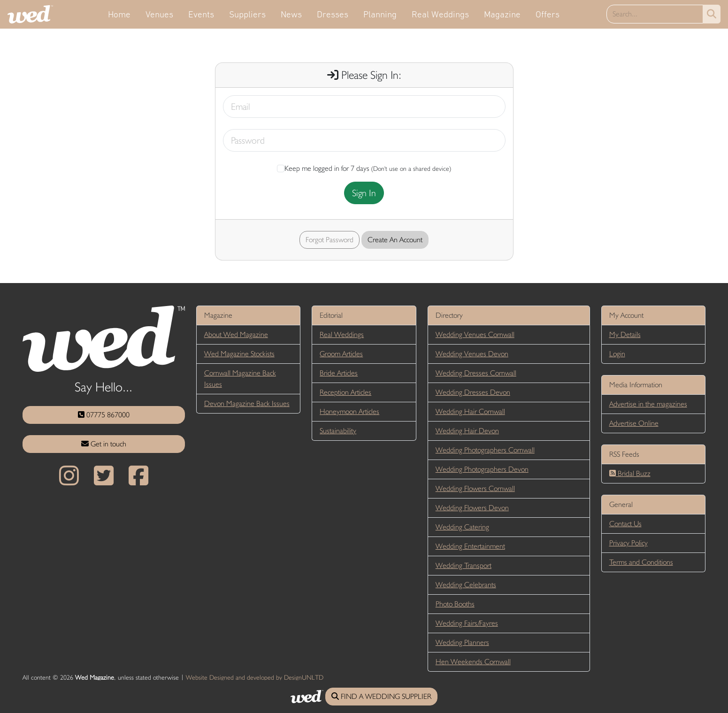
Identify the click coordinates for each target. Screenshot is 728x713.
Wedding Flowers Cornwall (475, 488)
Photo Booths (455, 604)
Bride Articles (339, 373)
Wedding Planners (462, 642)
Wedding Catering (462, 527)
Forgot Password (330, 240)
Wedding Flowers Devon (472, 508)
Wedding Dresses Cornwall (476, 373)
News (291, 14)
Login (617, 354)
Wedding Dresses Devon (473, 392)
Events (201, 14)
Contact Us (625, 524)
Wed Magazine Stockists (239, 354)
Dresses (333, 14)
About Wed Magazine (236, 334)
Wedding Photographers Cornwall (485, 450)
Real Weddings (440, 14)
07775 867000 (104, 415)
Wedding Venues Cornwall (475, 334)
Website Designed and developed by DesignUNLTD (255, 677)
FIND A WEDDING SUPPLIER (381, 696)
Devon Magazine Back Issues (247, 403)
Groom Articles (341, 354)
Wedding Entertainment (470, 546)
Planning (380, 14)
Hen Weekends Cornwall (473, 662)
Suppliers (247, 14)
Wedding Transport (464, 565)
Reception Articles (345, 392)
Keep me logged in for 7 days (323, 168)
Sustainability (338, 431)
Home (119, 14)
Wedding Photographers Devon (482, 469)
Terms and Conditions (641, 562)
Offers (548, 14)
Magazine (502, 14)
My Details (625, 334)
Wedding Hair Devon (467, 431)
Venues (159, 14)
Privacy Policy (628, 543)
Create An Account (395, 240)
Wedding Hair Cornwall (470, 411)
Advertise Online (634, 423)
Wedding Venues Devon (472, 354)
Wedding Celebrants (466, 585)
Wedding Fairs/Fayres (467, 623)
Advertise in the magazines (648, 404)
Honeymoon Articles (349, 411)
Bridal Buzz (630, 473)
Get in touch (104, 444)
